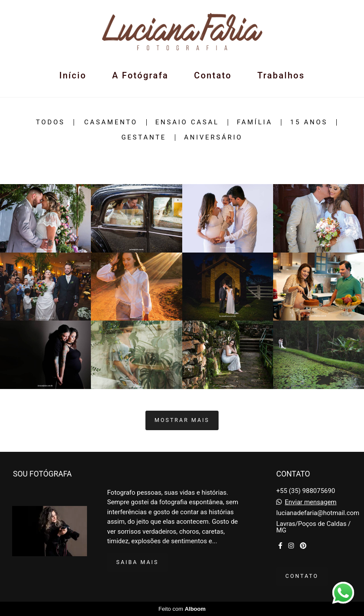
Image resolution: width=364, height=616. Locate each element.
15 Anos (309, 122)
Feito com (182, 609)
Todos (50, 122)
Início (73, 75)
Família (254, 122)
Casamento (111, 122)
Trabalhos (281, 75)
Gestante (144, 138)
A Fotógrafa (140, 75)
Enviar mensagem (311, 502)
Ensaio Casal (187, 122)
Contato (213, 75)
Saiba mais (137, 562)
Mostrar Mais (182, 420)
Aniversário (213, 138)
